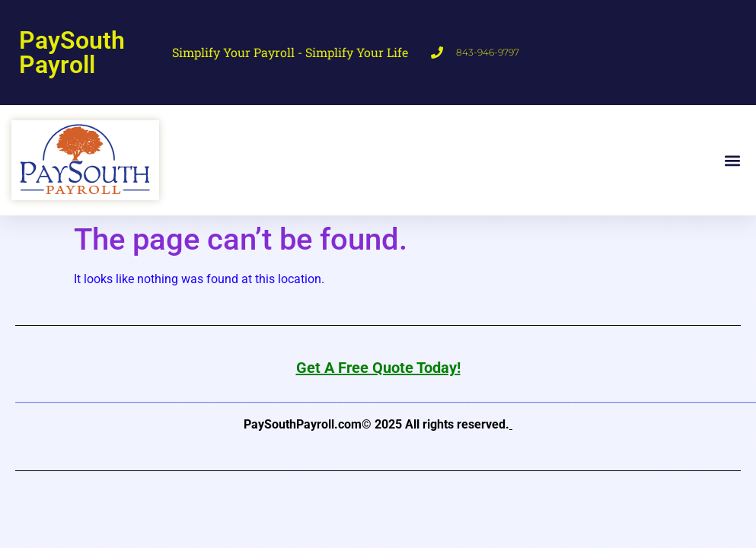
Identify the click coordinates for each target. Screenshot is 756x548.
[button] (732, 160)
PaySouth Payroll (72, 53)
